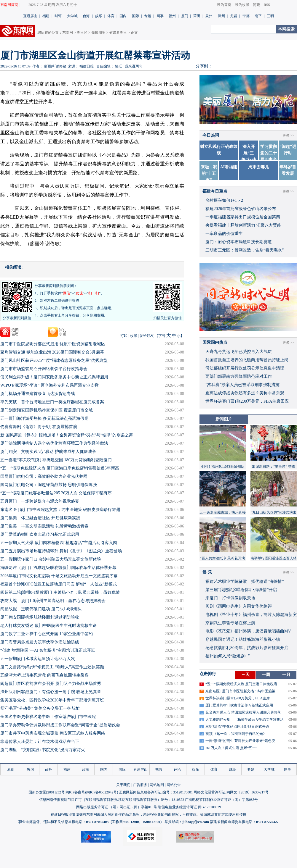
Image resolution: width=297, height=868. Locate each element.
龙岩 (234, 16)
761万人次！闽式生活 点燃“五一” (231, 748)
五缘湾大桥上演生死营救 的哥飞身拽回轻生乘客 (44, 675)
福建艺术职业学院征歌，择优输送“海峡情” (245, 581)
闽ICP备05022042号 (102, 792)
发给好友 (147, 336)
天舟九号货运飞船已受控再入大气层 (239, 352)
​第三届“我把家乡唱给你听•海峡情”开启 (241, 590)
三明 (270, 16)
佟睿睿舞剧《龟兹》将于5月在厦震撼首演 (39, 427)
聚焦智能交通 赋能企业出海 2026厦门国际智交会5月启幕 (52, 352)
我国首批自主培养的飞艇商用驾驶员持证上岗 (247, 360)
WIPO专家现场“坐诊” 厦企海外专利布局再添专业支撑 (49, 385)
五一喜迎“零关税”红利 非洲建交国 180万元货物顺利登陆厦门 (56, 460)
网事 (160, 16)
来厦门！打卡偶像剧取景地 (230, 598)
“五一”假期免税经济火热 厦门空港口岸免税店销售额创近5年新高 (60, 468)
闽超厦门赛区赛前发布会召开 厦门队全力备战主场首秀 (51, 684)
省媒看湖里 (118, 33)
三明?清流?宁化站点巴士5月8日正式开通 (237, 727)
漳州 (221, 16)
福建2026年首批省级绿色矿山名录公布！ (243, 209)
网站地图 (157, 785)
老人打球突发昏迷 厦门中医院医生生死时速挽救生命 (49, 626)
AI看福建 (229, 167)
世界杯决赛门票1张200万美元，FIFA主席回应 (247, 401)
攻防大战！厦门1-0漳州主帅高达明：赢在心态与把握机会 (53, 601)
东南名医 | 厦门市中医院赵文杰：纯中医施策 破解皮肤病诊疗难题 (60, 510)
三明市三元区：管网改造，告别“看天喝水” (245, 250)
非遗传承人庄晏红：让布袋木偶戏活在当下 (40, 742)
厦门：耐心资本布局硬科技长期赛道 (239, 242)
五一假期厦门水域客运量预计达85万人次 (38, 659)
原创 (11, 769)
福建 (46, 16)
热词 (30, 769)
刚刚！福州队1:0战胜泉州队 (222, 467)
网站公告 (174, 785)
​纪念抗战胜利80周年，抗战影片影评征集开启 (247, 648)
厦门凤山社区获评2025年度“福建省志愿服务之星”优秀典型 (54, 360)
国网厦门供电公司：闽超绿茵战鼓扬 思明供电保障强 (49, 485)
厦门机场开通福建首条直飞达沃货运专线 (38, 394)
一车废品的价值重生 (224, 234)
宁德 (246, 16)
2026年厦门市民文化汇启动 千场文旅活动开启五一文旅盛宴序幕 (59, 576)
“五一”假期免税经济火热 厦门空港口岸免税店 (241, 684)
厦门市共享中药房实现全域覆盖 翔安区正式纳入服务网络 (53, 733)
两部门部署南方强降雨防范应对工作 (239, 376)
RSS (267, 5)
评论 (177, 769)
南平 (258, 16)
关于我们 (123, 785)
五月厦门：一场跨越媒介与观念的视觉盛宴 (40, 501)
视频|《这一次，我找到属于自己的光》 (236, 734)
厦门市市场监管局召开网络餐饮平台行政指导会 (44, 369)
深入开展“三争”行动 (249, 153)
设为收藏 (242, 5)
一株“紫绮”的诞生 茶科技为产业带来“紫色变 (240, 741)
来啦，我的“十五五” (209, 174)
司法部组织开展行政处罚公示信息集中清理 (245, 368)
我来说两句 (134, 66)
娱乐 (99, 16)
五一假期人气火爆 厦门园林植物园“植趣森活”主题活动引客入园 (59, 543)
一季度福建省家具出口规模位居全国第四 (243, 217)
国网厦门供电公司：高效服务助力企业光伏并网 (44, 476)
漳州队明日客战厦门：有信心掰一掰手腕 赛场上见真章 (51, 692)
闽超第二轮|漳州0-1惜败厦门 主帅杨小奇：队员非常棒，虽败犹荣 (60, 592)
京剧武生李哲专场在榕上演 (230, 623)
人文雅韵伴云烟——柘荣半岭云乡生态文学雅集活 (245, 719)
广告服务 (140, 785)
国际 (135, 16)
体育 (111, 16)
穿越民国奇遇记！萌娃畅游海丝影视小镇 (243, 639)
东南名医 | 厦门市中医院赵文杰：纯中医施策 (240, 691)
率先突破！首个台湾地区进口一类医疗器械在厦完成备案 (52, 402)
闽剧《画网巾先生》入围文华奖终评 (239, 606)
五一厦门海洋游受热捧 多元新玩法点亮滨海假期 (44, 418)
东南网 (68, 33)
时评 (58, 16)
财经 (232, 769)
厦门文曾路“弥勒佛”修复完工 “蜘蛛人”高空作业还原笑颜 (52, 667)
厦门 (185, 16)
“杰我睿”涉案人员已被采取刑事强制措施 (242, 385)
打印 (124, 336)
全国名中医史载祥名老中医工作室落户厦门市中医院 (48, 717)
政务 (49, 769)
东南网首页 (9, 5)
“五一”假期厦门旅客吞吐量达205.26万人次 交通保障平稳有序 (56, 493)
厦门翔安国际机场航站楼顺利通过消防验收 (40, 617)
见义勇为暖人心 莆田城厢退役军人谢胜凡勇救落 (243, 712)
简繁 (256, 5)
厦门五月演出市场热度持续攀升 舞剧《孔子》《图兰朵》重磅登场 (61, 551)
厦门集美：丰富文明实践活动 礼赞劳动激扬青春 (44, 526)
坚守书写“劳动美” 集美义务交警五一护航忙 (40, 708)
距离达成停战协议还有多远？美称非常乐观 (245, 393)
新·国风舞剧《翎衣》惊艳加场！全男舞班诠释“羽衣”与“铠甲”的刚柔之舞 (67, 435)
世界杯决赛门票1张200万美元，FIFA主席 (238, 698)
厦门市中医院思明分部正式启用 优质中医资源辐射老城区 (53, 344)
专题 (148, 16)
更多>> (288, 135)
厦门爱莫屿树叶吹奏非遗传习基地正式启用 (40, 534)
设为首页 (224, 5)
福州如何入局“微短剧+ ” (228, 656)
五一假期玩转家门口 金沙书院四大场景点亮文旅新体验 (51, 559)
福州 (172, 16)
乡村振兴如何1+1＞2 (224, 200)
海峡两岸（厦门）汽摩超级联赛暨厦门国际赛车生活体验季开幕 (58, 568)
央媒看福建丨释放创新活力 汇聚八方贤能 (243, 225)
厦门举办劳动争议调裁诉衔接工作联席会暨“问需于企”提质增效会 (60, 725)
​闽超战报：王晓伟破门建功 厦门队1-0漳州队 (41, 609)
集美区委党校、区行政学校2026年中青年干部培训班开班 (52, 700)
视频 (159, 769)
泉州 (209, 16)
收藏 (134, 336)
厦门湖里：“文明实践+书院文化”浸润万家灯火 (43, 750)
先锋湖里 (98, 33)
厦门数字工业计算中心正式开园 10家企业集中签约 (47, 634)
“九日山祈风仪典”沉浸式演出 (274, 512)
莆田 (197, 16)
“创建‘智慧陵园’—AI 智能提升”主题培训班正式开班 (48, 650)
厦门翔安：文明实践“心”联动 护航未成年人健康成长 (48, 452)
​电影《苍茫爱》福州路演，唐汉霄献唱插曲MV (248, 631)
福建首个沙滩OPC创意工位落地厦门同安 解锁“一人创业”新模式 (59, 584)
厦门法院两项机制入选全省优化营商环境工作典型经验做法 (54, 443)
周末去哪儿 (258, 167)
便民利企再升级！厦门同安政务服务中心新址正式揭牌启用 (54, 377)
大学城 (72, 16)
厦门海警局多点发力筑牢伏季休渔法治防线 (40, 642)
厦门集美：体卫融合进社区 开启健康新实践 (40, 518)
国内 (123, 16)
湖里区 (82, 33)
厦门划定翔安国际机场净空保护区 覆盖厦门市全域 (47, 410)
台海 (86, 16)
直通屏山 (30, 16)
